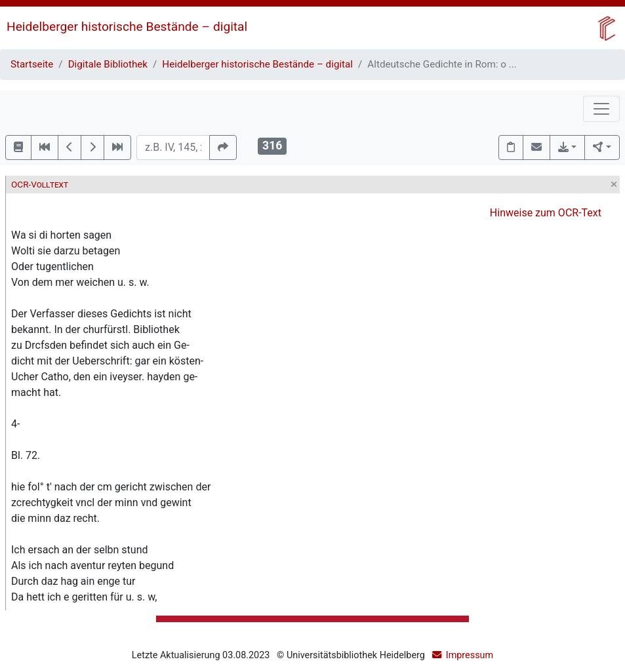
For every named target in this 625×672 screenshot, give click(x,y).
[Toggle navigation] (601, 109)
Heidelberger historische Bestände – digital (127, 27)
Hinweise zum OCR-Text (546, 213)
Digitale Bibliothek (108, 64)
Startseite (32, 64)
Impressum (470, 655)
